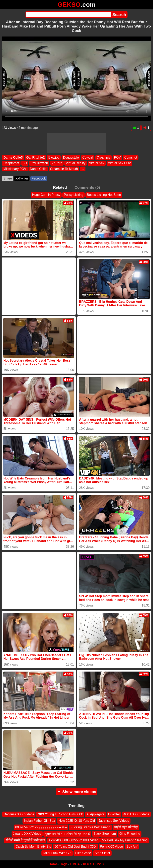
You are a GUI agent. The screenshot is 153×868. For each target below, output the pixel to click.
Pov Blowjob (39, 163)
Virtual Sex (97, 163)
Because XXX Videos (19, 814)
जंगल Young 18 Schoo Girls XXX (60, 814)
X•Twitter (22, 178)
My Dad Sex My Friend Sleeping (125, 840)
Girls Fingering (130, 834)
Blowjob (54, 157)
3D (25, 163)
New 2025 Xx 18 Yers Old (77, 821)
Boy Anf (132, 846)
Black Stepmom (105, 834)
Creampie (103, 157)
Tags (64, 864)
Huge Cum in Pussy (46, 195)
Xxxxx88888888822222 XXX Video (73, 840)
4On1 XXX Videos (136, 814)
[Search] (68, 15)
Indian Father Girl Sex (39, 821)
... (83, 169)
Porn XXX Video (111, 846)
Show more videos (77, 792)
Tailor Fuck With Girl (57, 853)
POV (117, 157)
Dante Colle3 (13, 157)
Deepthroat (11, 163)
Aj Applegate (95, 814)
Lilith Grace (83, 853)
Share (8, 178)
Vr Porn (57, 163)
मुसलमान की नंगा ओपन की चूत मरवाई (67, 834)
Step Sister (102, 853)
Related (60, 187)
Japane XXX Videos (27, 834)
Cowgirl (88, 157)
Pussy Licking (74, 195)
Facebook (39, 178)
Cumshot (131, 157)
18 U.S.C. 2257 (93, 864)
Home (53, 864)
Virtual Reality (76, 163)
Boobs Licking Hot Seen (104, 195)
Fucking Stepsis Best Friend (90, 827)
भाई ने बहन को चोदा (126, 827)
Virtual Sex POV (119, 163)
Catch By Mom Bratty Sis (33, 846)
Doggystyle (71, 157)
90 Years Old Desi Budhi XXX (76, 846)
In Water (114, 814)
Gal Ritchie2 (35, 157)
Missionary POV (15, 169)
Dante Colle (38, 169)
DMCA (75, 864)
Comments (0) (87, 187)
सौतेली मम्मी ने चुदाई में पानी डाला (25, 840)
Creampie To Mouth (64, 169)
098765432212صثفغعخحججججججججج (41, 827)
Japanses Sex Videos (114, 821)
